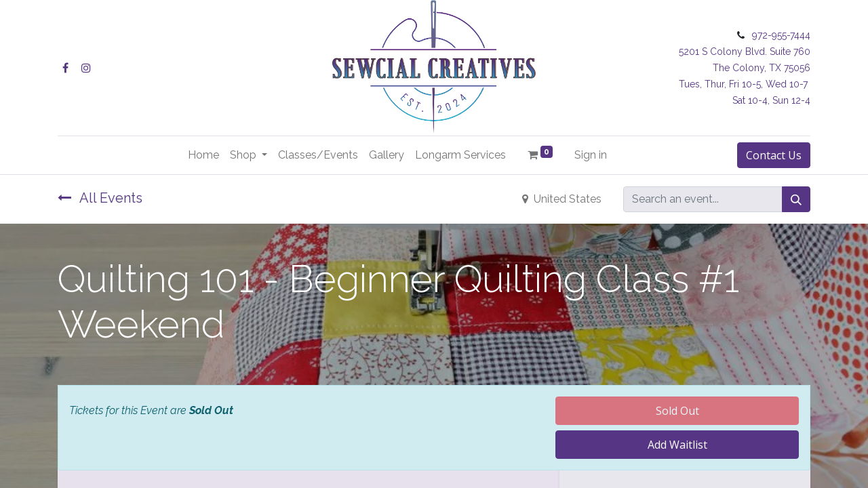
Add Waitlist (677, 445)
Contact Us (774, 155)
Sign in (591, 155)
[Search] (796, 199)
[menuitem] (203, 155)
